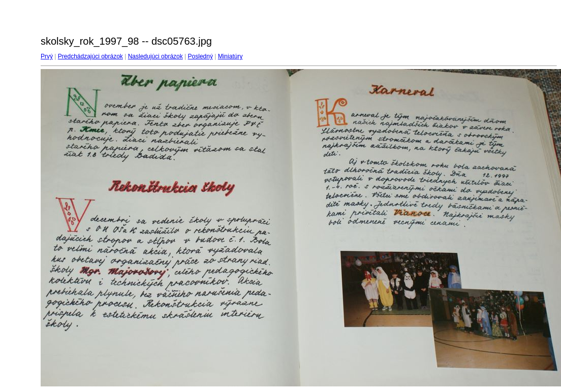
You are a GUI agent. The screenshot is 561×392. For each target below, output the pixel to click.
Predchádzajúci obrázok (90, 56)
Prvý (47, 56)
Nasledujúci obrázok (155, 56)
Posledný (200, 56)
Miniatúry (230, 56)
